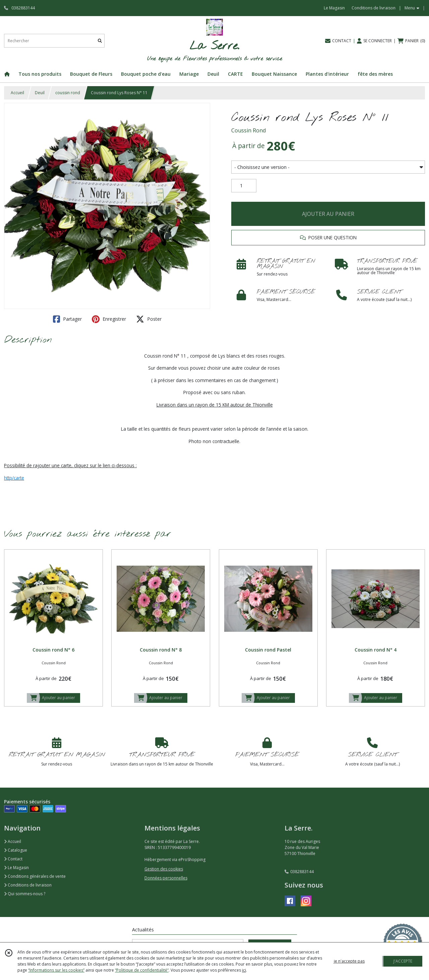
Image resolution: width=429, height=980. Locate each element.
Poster (149, 319)
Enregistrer (109, 319)
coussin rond (68, 93)
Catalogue (16, 850)
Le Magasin (16, 868)
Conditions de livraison (28, 885)
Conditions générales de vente (35, 876)
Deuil (40, 93)
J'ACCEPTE (403, 961)
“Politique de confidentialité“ (142, 970)
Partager (67, 319)
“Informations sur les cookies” (56, 970)
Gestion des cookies (164, 869)
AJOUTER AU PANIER (328, 214)
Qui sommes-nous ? (25, 894)
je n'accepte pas (349, 961)
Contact (13, 859)
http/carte (14, 478)
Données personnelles (166, 878)
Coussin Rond (249, 130)
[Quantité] (244, 186)
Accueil (17, 93)
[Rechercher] (100, 41)
